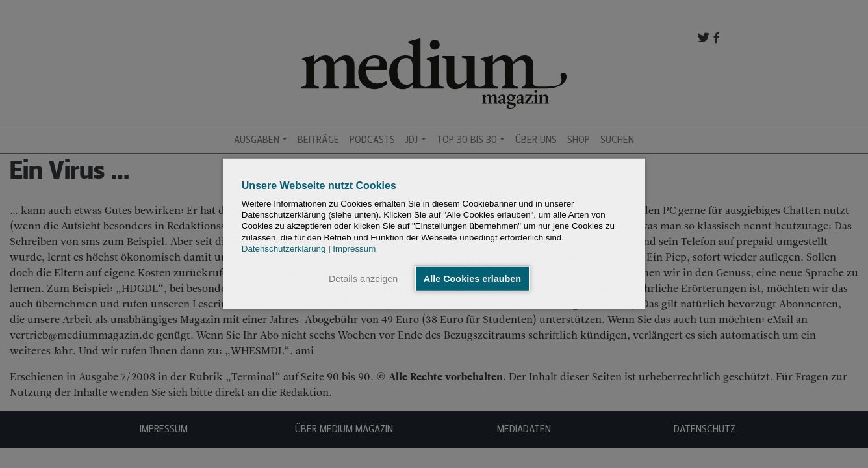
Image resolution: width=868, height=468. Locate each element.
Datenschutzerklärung (284, 249)
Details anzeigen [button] (363, 279)
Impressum (354, 249)
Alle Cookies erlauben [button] (472, 279)
